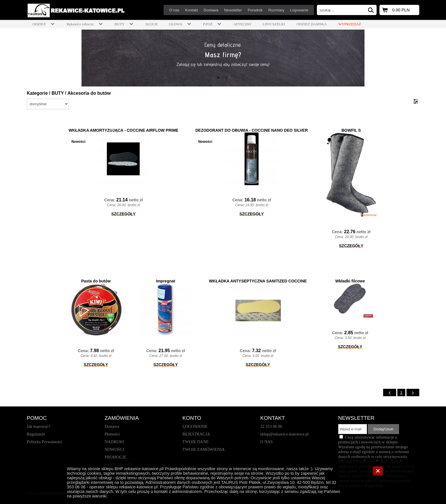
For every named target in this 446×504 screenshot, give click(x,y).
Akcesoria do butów (89, 93)
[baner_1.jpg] (223, 58)
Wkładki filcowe (350, 281)
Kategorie (37, 93)
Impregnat (166, 281)
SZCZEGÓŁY (123, 214)
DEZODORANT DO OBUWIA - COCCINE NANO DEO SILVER (252, 130)
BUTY (58, 93)
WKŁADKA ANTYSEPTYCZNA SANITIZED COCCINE (258, 281)
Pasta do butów (96, 281)
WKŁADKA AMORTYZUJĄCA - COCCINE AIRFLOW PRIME (123, 130)
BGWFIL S (351, 130)
